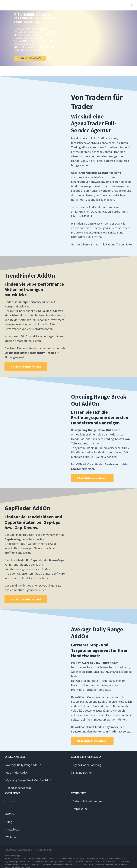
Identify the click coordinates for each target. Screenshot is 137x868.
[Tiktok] (17, 802)
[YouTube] (24, 802)
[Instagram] (11, 802)
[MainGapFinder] (26, 599)
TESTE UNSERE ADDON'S (30, 58)
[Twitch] (20, 802)
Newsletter (13, 829)
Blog (9, 822)
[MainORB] (92, 478)
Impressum (80, 809)
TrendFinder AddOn (19, 788)
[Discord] (27, 802)
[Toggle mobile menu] (132, 5)
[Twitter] (8, 802)
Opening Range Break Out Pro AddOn (30, 780)
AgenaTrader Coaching (87, 765)
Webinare (12, 837)
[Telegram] (14, 802)
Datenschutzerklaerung (88, 801)
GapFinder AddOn (17, 772)
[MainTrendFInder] (26, 367)
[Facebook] (5, 802)
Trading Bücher (82, 772)
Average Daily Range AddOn (24, 765)
